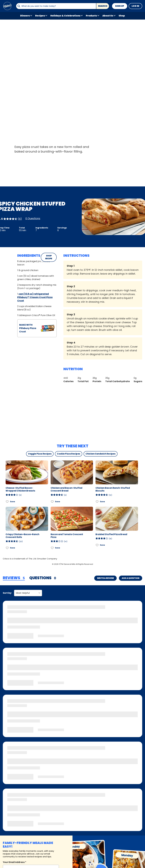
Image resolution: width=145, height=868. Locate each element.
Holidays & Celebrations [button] (65, 16)
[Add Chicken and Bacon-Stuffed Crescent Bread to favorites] (52, 502)
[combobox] (56, 6)
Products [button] (91, 16)
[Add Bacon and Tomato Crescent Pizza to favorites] (52, 548)
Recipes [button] (40, 16)
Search (103, 6)
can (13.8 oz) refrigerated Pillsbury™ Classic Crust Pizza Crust (35, 297)
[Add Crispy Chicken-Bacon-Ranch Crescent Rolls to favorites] (7, 548)
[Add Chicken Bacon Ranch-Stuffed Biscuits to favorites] (97, 502)
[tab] (14, 578)
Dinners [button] (25, 16)
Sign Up (120, 6)
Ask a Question (131, 578)
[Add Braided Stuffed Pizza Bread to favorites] (97, 545)
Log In (135, 6)
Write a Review (105, 578)
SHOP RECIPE (49, 257)
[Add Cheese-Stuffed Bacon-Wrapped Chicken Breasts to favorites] (7, 502)
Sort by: (7, 593)
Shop (122, 16)
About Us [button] (108, 16)
